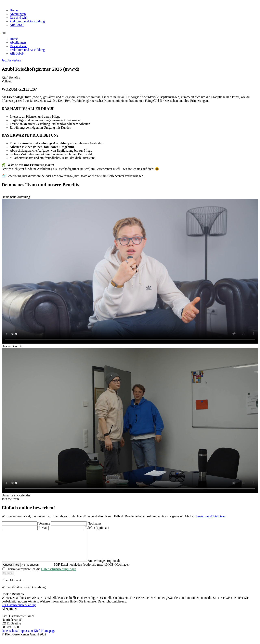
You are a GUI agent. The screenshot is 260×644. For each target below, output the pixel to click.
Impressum (26, 637)
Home (14, 10)
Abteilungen (18, 14)
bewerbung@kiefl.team (211, 516)
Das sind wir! (18, 18)
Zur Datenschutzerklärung (19, 611)
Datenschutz (10, 637)
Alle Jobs (17, 25)
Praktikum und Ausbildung (27, 21)
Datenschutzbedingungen (59, 575)
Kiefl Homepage (44, 637)
